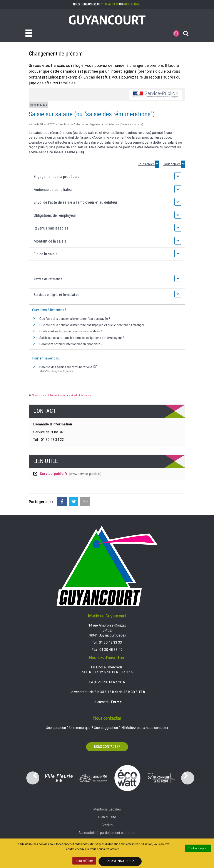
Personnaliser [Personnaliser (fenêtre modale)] (120, 861)
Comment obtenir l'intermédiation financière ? (71, 344)
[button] (107, 177)
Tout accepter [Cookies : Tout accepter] (198, 848)
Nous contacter (107, 747)
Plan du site (107, 817)
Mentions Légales (107, 809)
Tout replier (149, 164)
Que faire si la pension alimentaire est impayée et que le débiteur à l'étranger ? (93, 325)
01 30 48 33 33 (110, 4)
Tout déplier (174, 164)
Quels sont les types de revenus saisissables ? (71, 331)
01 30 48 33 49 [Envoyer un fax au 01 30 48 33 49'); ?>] (111, 650)
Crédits (107, 825)
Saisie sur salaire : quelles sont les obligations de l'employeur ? (82, 338)
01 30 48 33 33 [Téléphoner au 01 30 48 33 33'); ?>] (110, 642)
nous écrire (132, 4)
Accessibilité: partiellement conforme (107, 833)
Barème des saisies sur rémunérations (68, 367)
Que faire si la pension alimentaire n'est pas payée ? (75, 319)
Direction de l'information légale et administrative (61, 395)
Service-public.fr (67, 474)
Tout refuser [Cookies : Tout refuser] (84, 861)
